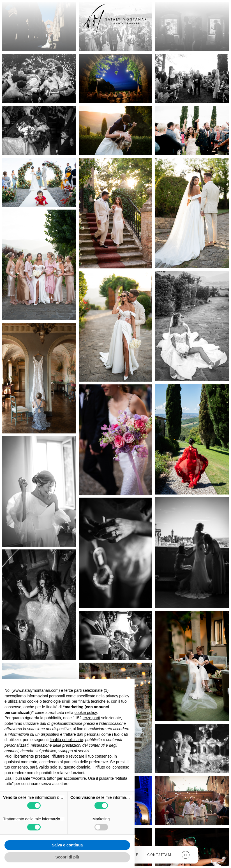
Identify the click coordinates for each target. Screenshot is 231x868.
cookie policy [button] (86, 712)
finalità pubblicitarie (66, 740)
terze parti (91, 718)
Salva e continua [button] (67, 845)
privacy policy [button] (117, 696)
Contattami (160, 855)
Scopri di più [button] (67, 857)
